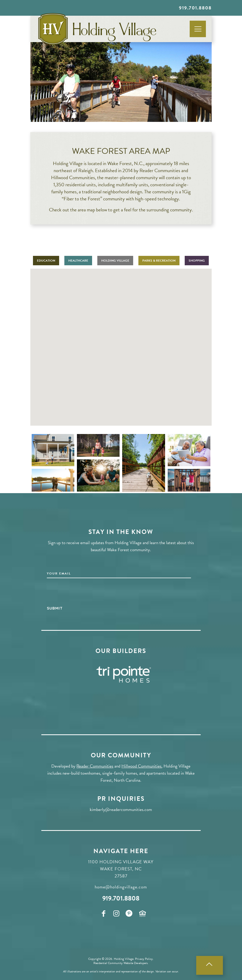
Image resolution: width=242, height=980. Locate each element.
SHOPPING (197, 261)
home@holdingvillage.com (121, 887)
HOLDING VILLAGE (115, 261)
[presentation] (87, 594)
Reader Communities (95, 766)
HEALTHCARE (78, 261)
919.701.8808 (195, 8)
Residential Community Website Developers (120, 963)
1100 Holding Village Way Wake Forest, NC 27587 (121, 869)
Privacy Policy (144, 959)
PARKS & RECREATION (159, 261)
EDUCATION (46, 261)
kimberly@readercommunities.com (121, 809)
